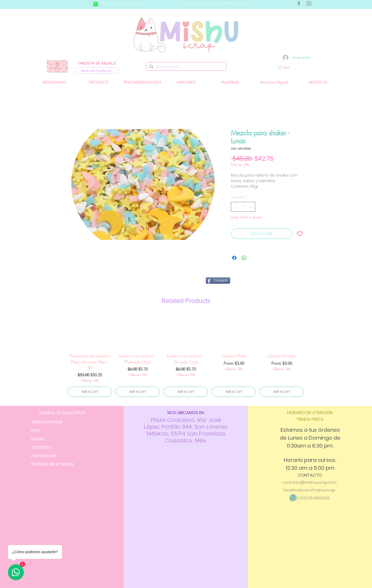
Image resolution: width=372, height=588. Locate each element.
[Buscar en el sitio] (185, 67)
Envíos (38, 439)
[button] (301, 67)
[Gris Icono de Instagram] (309, 3)
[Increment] (251, 207)
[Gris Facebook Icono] (299, 3)
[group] (186, 356)
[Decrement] (235, 207)
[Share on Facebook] (234, 258)
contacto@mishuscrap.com (310, 482)
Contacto (41, 447)
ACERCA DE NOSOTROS (62, 413)
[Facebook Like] (270, 283)
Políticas (53, 464)
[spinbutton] (243, 207)
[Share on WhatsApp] (244, 258)
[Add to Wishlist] (300, 234)
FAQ (36, 430)
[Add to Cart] (90, 392)
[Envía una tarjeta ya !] (97, 70)
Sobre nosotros (47, 422)
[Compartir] (218, 281)
